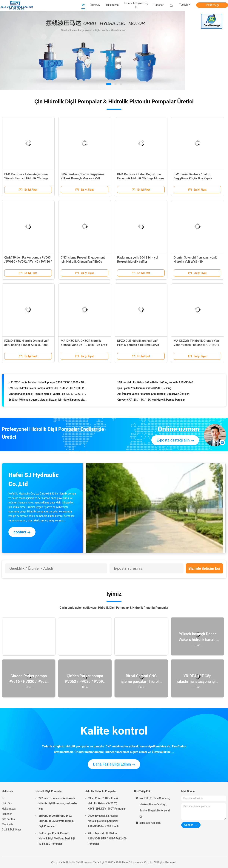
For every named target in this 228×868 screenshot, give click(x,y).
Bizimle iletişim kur (204, 568)
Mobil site (8, 824)
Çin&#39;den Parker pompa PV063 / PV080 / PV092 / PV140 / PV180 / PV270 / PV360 (28, 262)
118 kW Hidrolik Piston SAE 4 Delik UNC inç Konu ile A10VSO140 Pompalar (156, 383)
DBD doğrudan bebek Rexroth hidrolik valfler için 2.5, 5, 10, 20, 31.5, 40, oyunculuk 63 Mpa (48, 395)
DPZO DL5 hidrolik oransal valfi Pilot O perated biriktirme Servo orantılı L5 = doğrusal (138, 345)
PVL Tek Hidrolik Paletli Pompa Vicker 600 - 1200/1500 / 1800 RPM (48, 389)
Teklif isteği (212, 5)
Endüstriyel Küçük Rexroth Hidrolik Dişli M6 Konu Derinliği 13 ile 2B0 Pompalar (57, 839)
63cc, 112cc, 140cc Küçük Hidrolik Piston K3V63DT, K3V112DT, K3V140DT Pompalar (107, 803)
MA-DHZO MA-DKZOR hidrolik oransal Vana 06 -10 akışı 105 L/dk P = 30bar (84, 345)
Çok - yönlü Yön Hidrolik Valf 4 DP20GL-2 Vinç (144, 389)
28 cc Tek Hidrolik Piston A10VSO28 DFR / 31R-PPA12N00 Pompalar (107, 839)
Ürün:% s (7, 803)
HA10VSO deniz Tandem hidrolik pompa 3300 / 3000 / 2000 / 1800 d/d (48, 383)
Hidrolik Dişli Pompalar (49, 791)
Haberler (7, 814)
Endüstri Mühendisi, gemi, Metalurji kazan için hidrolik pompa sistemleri (48, 400)
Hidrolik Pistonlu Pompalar (101, 791)
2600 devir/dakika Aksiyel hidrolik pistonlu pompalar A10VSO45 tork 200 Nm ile (104, 821)
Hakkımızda (9, 809)
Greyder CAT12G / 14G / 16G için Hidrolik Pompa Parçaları (151, 400)
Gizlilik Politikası (11, 830)
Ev (3, 798)
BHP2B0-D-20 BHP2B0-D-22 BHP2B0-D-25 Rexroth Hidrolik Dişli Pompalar (56, 821)
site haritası (9, 819)
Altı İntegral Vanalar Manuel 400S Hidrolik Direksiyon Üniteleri (153, 395)
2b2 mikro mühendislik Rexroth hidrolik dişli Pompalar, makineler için (58, 803)
